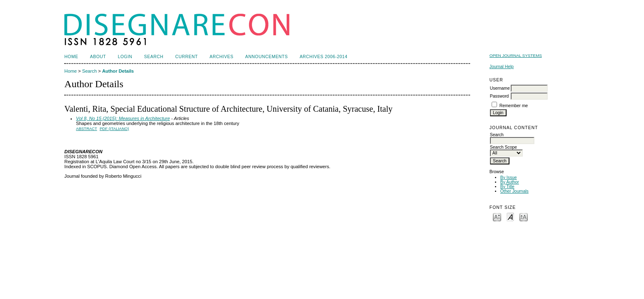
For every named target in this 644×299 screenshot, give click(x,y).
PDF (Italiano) (114, 129)
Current (186, 57)
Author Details (118, 71)
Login (125, 57)
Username (500, 88)
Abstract (87, 129)
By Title (507, 187)
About (98, 57)
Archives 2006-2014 (324, 57)
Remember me (514, 106)
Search (154, 57)
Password (500, 96)
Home (71, 57)
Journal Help (502, 67)
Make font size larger (524, 217)
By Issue (509, 178)
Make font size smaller (497, 217)
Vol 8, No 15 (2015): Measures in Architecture (123, 118)
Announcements (267, 57)
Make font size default (510, 217)
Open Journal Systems (516, 55)
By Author (510, 182)
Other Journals (514, 191)
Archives (222, 57)
